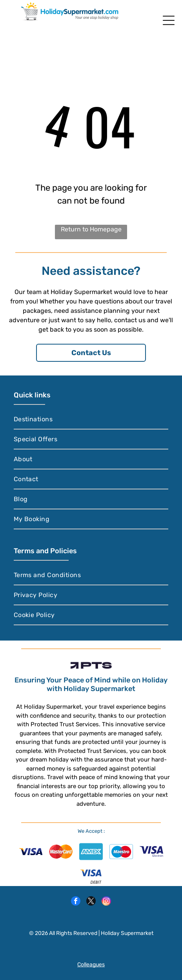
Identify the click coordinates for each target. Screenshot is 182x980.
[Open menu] (169, 20)
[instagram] (106, 902)
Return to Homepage (91, 229)
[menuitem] (91, 420)
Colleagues (91, 965)
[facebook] (76, 902)
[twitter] (91, 902)
